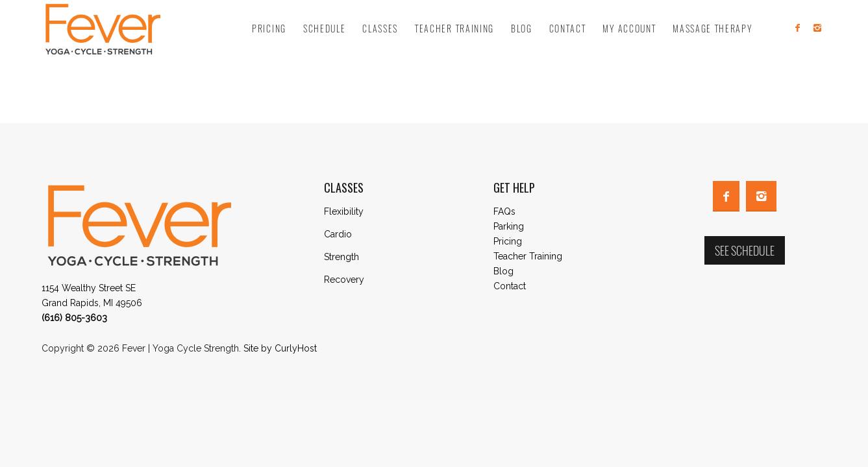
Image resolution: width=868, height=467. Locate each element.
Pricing (508, 241)
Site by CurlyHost (280, 348)
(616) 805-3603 (74, 318)
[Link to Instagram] (817, 28)
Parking (509, 226)
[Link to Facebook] (798, 28)
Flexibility (344, 211)
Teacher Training (528, 256)
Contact (510, 286)
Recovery (344, 280)
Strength (341, 257)
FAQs (504, 211)
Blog (503, 271)
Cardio (338, 234)
